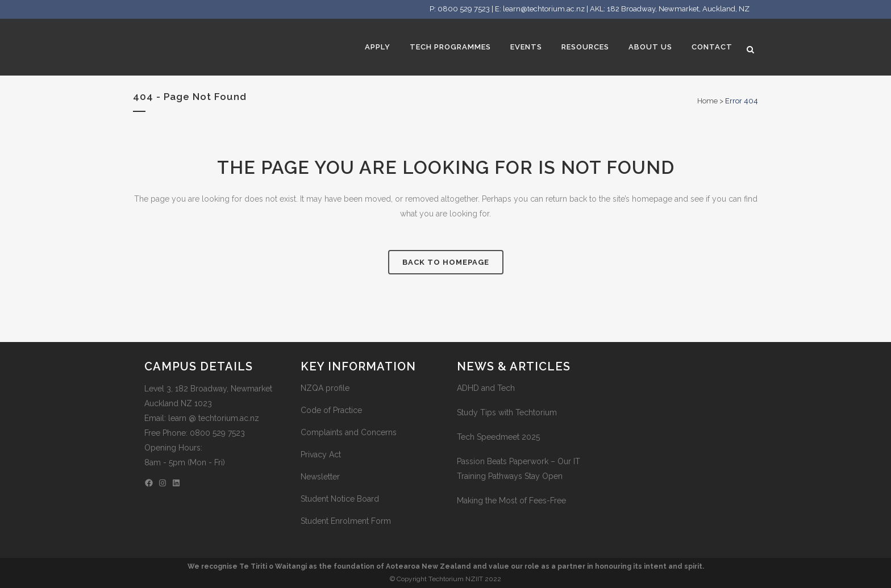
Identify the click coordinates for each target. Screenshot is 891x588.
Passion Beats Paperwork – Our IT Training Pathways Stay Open (519, 469)
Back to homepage (446, 262)
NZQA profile (325, 388)
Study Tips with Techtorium (507, 412)
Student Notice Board (340, 499)
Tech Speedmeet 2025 (498, 437)
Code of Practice (331, 410)
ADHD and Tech (486, 388)
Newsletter (320, 477)
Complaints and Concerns (349, 432)
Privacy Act (321, 454)
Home (707, 101)
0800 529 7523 (464, 9)
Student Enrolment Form (346, 521)
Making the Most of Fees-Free (511, 501)
